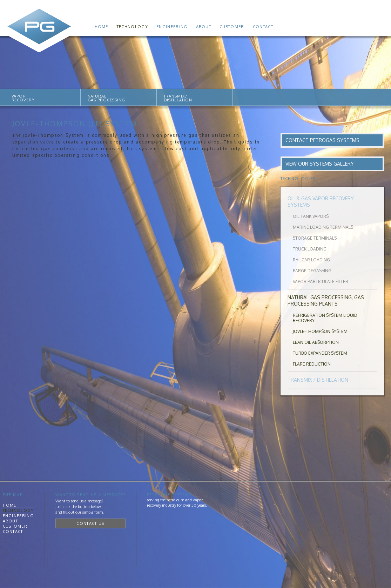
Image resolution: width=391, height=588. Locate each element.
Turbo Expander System (320, 353)
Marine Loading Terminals (323, 227)
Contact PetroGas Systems (322, 140)
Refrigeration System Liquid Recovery (325, 318)
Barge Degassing (312, 271)
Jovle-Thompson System (320, 331)
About (204, 27)
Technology (132, 27)
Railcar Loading (311, 260)
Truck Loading (310, 249)
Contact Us (90, 523)
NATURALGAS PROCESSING (107, 98)
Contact (263, 27)
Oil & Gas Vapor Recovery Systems (321, 202)
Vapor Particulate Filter (321, 282)
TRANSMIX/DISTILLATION (178, 98)
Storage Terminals (315, 238)
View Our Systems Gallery (320, 164)
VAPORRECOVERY (23, 98)
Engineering (172, 27)
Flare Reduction (312, 364)
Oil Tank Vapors (311, 216)
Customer (232, 27)
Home (102, 27)
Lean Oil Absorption (316, 342)
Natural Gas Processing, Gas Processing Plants (326, 300)
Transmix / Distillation (318, 380)
